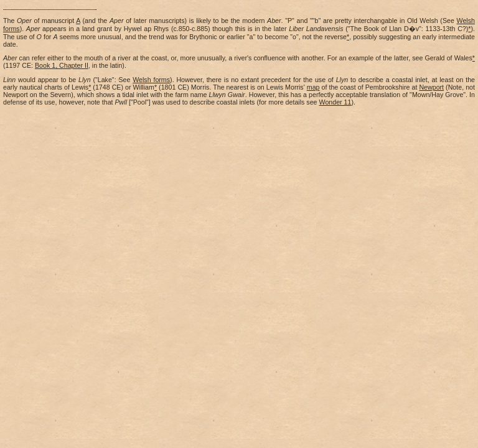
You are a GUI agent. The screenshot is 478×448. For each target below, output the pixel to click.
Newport (431, 87)
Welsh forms (151, 80)
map (313, 87)
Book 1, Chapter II (62, 65)
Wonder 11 (335, 102)
